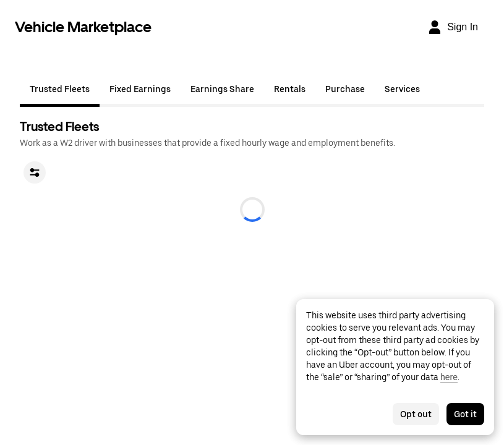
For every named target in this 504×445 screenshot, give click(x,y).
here (449, 377)
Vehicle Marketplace (83, 27)
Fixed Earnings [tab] (140, 89)
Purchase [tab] (345, 89)
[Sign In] (453, 27)
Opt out (416, 414)
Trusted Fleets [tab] (60, 89)
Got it (465, 414)
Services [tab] (402, 89)
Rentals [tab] (290, 89)
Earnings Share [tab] (222, 89)
